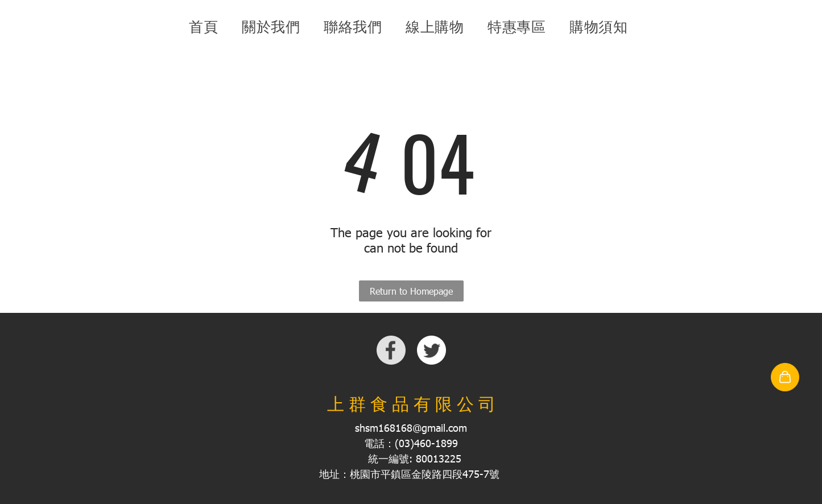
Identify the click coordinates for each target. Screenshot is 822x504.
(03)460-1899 (426, 443)
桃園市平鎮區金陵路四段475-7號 (425, 474)
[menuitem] (206, 27)
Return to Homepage (411, 291)
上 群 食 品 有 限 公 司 (411, 404)
